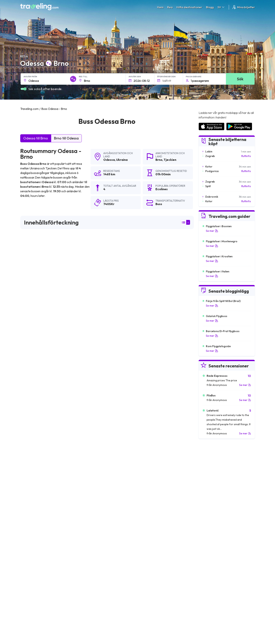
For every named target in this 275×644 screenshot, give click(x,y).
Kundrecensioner (208, 584)
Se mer (212, 231)
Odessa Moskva (89, 514)
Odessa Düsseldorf (34, 514)
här (35, 356)
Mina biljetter (243, 7)
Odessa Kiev (30, 488)
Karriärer (204, 580)
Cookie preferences (152, 588)
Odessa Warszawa (34, 507)
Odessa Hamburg (90, 507)
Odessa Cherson (32, 520)
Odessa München (33, 494)
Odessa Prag (30, 546)
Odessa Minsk (30, 501)
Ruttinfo (246, 156)
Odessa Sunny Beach (35, 539)
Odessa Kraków (147, 514)
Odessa (109, 160)
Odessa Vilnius (31, 526)
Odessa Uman (88, 539)
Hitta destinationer (189, 7)
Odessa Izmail (145, 526)
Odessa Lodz (87, 520)
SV (221, 7)
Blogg (210, 7)
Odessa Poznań (89, 533)
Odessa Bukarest (90, 488)
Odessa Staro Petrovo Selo (154, 507)
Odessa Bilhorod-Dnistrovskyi (98, 546)
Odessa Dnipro (146, 539)
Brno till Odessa (66, 138)
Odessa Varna (146, 488)
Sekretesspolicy (149, 584)
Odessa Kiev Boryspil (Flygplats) (158, 552)
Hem (160, 7)
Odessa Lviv (144, 501)
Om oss (85, 584)
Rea (170, 7)
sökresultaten (29, 254)
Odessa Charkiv (89, 552)
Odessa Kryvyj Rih (33, 552)
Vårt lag (86, 588)
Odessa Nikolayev (91, 526)
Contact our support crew (45, 596)
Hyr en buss (205, 592)
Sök (240, 79)
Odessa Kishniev (147, 520)
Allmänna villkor (149, 580)
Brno (159, 160)
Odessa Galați (146, 546)
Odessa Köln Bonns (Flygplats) (99, 501)
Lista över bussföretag (212, 588)
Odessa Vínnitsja (32, 533)
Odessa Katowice (148, 533)
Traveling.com (58, 626)
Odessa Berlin (88, 494)
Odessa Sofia (145, 494)
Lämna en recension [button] (172, 437)
